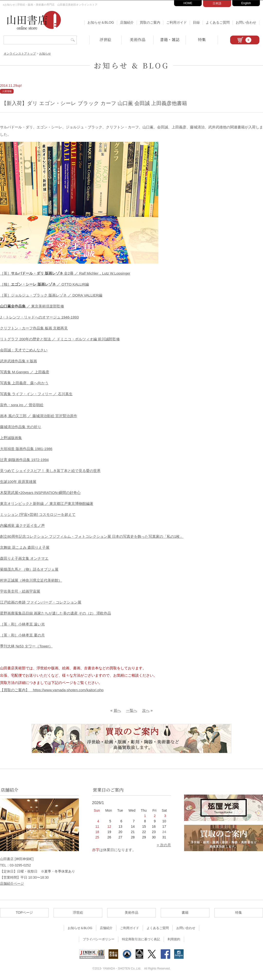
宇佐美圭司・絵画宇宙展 (20, 591)
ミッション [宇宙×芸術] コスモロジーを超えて (38, 514)
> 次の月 (164, 845)
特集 (202, 40)
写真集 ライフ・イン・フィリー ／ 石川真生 (36, 394)
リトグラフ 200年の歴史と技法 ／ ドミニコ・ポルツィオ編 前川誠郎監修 (60, 339)
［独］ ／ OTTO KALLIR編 (44, 284)
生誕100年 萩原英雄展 (18, 482)
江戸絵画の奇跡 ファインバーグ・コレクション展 (41, 602)
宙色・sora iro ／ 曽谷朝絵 (22, 405)
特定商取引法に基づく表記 (141, 939)
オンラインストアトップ (20, 54)
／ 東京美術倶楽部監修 (32, 306)
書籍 (185, 913)
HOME (188, 3)
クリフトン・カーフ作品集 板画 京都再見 (34, 328)
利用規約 (174, 939)
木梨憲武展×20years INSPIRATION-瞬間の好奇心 (40, 493)
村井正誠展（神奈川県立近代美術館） (31, 580)
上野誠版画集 (11, 438)
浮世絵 (105, 40)
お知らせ (45, 54)
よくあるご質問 (218, 22)
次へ (146, 710)
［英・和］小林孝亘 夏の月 (22, 635)
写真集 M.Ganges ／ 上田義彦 (25, 372)
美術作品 (138, 40)
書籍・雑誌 (170, 40)
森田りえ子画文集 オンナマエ (24, 558)
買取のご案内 (150, 22)
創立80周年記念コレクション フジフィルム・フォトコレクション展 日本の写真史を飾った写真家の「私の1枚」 (92, 536)
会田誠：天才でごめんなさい (24, 350)
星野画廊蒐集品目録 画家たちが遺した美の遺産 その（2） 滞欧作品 (56, 613)
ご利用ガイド (177, 22)
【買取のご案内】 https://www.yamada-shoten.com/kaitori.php (52, 690)
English (246, 3)
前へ (117, 710)
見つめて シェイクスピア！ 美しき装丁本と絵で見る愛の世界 (50, 471)
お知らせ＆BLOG (101, 22)
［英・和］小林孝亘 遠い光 (22, 624)
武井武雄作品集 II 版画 (19, 361)
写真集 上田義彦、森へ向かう (24, 383)
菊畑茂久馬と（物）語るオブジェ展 (29, 569)
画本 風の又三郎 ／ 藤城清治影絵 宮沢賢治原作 (39, 416)
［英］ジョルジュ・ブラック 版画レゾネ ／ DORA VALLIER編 (51, 295)
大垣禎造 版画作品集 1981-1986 (26, 449)
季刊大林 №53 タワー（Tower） (26, 646)
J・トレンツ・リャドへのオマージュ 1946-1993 (39, 317)
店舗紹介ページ (12, 884)
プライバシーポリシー (99, 939)
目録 (196, 22)
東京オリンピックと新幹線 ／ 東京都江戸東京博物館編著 (47, 504)
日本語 (217, 3)
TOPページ (24, 913)
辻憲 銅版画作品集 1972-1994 (24, 460)
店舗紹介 (127, 22)
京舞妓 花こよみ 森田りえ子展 (25, 547)
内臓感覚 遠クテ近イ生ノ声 (22, 525)
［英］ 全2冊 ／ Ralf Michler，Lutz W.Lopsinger (65, 273)
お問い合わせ (246, 22)
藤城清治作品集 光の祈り (21, 427)
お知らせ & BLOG (131, 65)
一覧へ (132, 710)
